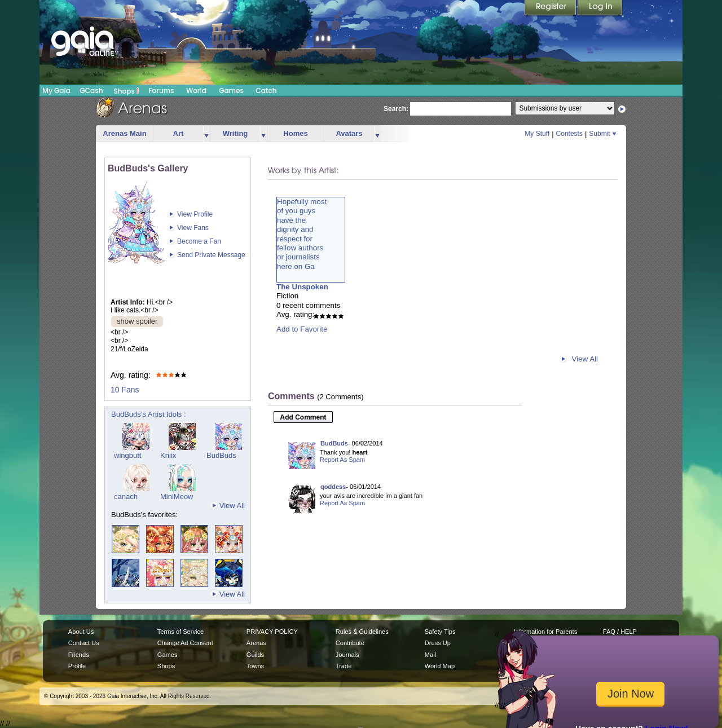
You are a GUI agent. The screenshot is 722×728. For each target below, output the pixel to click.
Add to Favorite (302, 329)
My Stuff (537, 134)
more (206, 134)
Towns (255, 666)
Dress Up (438, 643)
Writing (235, 133)
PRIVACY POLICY (272, 632)
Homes (295, 133)
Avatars (349, 133)
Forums (161, 91)
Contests (569, 134)
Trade (344, 666)
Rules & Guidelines (362, 632)
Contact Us (84, 643)
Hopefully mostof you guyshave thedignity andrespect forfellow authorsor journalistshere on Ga (302, 234)
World (196, 91)
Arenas (256, 643)
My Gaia (56, 91)
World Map (440, 666)
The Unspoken (302, 287)
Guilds (255, 655)
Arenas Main (124, 133)
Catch (267, 91)
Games (231, 91)
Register (551, 8)
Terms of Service (180, 632)
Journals (347, 655)
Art (179, 133)
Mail (430, 655)
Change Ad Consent (185, 643)
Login (600, 8)
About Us (81, 632)
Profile (77, 666)
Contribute (350, 643)
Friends (79, 655)
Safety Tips (440, 632)
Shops (127, 91)
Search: (396, 109)
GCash (92, 91)
